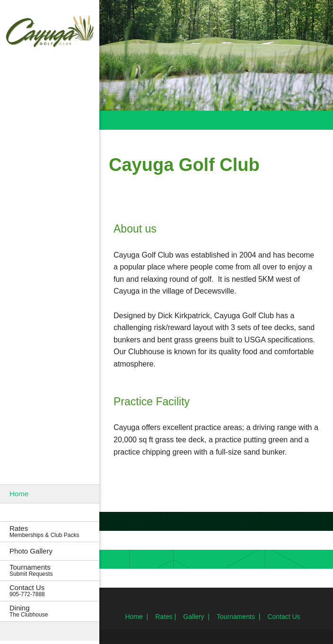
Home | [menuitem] (136, 617)
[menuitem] (50, 494)
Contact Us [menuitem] (284, 617)
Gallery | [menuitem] (196, 617)
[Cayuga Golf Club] (50, 32)
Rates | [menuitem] (166, 617)
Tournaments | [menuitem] (238, 617)
